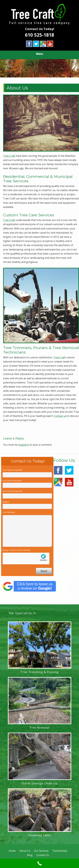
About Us (25, 851)
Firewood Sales (40, 835)
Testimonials (60, 851)
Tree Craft (9, 156)
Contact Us (43, 855)
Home (12, 851)
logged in (24, 445)
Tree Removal (39, 728)
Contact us (60, 416)
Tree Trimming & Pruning (40, 672)
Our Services (41, 851)
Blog (30, 855)
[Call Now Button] (39, 863)
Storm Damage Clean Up (39, 783)
